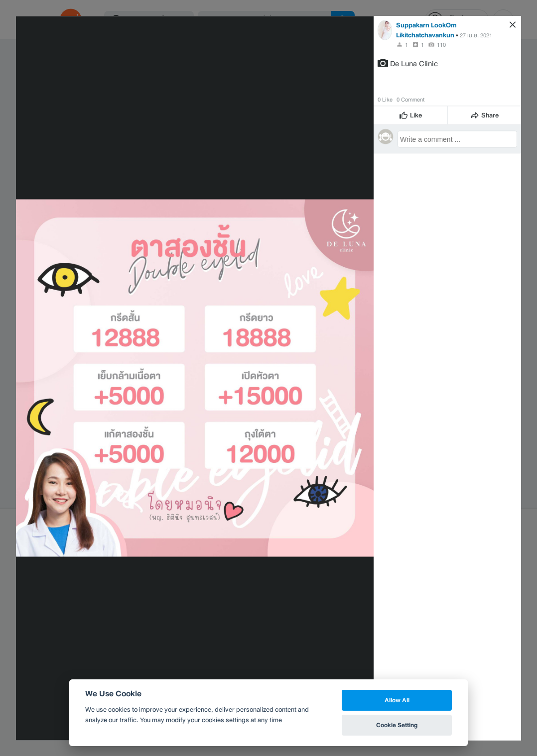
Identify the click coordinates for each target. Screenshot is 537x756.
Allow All (397, 700)
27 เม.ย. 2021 (476, 35)
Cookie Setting (397, 725)
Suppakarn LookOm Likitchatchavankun (426, 30)
